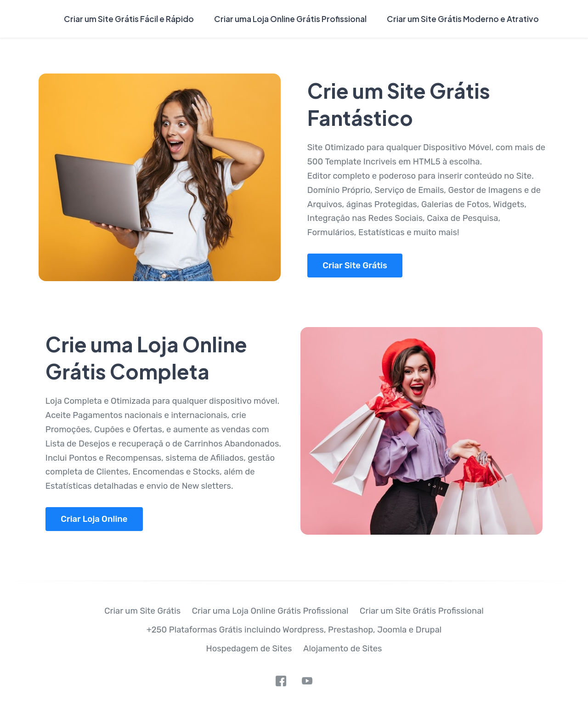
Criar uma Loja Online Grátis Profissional (290, 19)
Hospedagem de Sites (249, 649)
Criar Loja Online (94, 519)
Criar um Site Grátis (142, 611)
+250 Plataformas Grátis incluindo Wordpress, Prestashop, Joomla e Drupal (294, 630)
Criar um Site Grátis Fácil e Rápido (129, 19)
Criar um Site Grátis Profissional (422, 611)
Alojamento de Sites (342, 649)
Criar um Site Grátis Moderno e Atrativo (463, 19)
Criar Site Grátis (355, 266)
